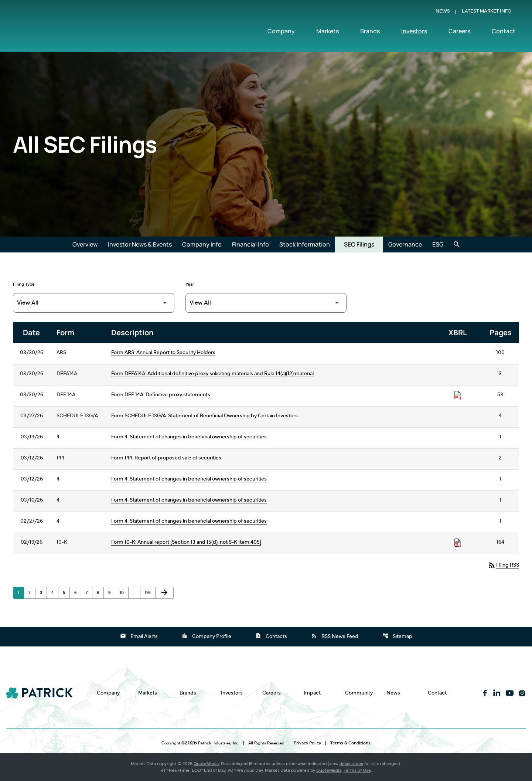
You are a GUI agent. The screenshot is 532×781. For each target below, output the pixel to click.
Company (281, 32)
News (443, 12)
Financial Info (250, 244)
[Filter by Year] (266, 303)
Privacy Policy (307, 743)
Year (190, 284)
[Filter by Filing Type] (94, 303)
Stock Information (305, 244)
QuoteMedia (206, 764)
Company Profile (207, 636)
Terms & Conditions (350, 743)
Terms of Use (357, 770)
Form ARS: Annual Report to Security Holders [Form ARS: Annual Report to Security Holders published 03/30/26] (163, 353)
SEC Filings (359, 244)
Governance (405, 244)
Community (359, 693)
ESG (438, 244)
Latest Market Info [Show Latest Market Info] (487, 12)
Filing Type (24, 284)
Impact (312, 693)
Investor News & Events (140, 244)
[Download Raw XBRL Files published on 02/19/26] (458, 543)
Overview (85, 244)
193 (149, 592)
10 (124, 592)
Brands (370, 32)
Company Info (202, 244)
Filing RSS (503, 565)
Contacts (271, 636)
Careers (459, 32)
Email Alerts (139, 636)
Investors (414, 32)
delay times (351, 764)
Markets (328, 32)
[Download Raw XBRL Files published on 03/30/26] (458, 395)
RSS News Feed (335, 636)
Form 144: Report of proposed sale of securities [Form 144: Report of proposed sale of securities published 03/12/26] (166, 458)
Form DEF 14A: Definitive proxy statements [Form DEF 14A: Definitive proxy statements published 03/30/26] (161, 395)
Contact (504, 32)
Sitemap (397, 636)
